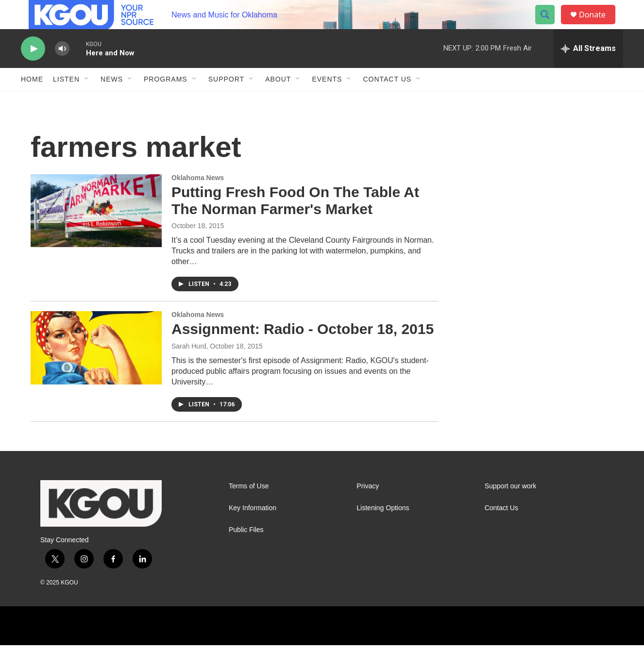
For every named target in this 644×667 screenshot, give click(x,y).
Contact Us (387, 101)
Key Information (253, 530)
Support (226, 101)
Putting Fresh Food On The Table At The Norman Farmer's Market (295, 222)
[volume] (62, 71)
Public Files (246, 552)
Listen (66, 101)
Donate (598, 25)
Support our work (511, 508)
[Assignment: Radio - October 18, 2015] (96, 369)
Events (327, 101)
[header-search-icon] (549, 26)
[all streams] (588, 70)
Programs (166, 101)
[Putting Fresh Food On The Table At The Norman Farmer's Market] (96, 233)
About (278, 101)
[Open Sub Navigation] (87, 101)
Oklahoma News (198, 200)
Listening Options (383, 530)
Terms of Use (249, 508)
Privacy (368, 508)
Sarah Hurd (189, 368)
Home (32, 101)
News (112, 101)
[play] (33, 71)
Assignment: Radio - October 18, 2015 (303, 351)
